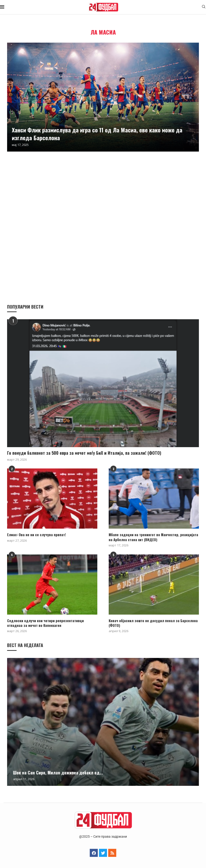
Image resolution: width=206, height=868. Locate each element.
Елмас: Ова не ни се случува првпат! (35, 535)
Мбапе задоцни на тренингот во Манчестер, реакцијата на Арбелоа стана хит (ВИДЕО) (154, 537)
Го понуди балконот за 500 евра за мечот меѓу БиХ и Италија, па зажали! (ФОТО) (84, 453)
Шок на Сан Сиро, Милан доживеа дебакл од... (58, 772)
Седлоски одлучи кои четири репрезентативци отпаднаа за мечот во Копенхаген (52, 623)
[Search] (204, 7)
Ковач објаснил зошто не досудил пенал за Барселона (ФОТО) (151, 623)
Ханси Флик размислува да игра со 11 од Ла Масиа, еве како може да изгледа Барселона (97, 134)
